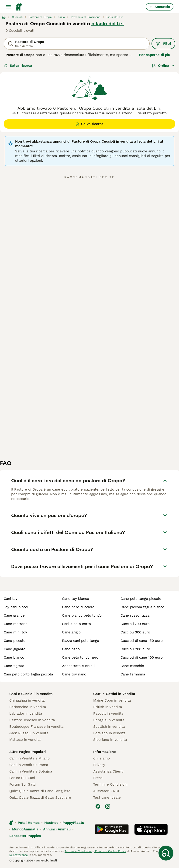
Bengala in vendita (109, 720)
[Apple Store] (151, 829)
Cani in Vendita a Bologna (31, 771)
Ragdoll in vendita (108, 713)
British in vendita (108, 707)
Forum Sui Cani (22, 778)
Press (98, 778)
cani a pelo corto (76, 624)
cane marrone (16, 624)
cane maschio (132, 666)
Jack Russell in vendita (29, 733)
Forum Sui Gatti (22, 784)
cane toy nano (74, 674)
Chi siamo (102, 758)
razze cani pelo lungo (81, 641)
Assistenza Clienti (108, 771)
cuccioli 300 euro (135, 632)
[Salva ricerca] (166, 853)
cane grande (14, 615)
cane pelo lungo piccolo (141, 599)
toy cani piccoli (17, 607)
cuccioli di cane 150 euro (142, 641)
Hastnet (51, 823)
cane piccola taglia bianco (142, 607)
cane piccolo (15, 641)
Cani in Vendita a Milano (29, 758)
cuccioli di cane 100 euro (142, 657)
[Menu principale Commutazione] (8, 7)
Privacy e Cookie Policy (110, 851)
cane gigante (15, 649)
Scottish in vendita (109, 727)
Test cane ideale (107, 798)
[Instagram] (108, 806)
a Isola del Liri (108, 24)
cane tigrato (14, 666)
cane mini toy (15, 632)
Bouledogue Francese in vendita (36, 727)
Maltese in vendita (25, 740)
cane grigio (71, 632)
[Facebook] (98, 806)
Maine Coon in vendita (112, 700)
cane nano (71, 649)
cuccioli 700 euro (135, 624)
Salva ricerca (18, 66)
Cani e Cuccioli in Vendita (31, 694)
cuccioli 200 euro (135, 649)
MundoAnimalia (25, 829)
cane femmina (133, 674)
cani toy (11, 599)
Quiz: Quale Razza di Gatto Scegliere (40, 798)
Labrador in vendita (26, 713)
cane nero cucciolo (78, 607)
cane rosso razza (135, 615)
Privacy (99, 765)
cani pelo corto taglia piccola (28, 674)
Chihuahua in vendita (27, 700)
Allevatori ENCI (106, 791)
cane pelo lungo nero (80, 657)
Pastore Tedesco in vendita (32, 720)
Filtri (163, 44)
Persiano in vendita (109, 733)
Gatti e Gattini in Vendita (114, 694)
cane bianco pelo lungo (82, 615)
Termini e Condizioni (110, 784)
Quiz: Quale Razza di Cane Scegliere (40, 791)
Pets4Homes (29, 823)
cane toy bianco (76, 599)
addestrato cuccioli (78, 666)
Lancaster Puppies (25, 836)
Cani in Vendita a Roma (29, 765)
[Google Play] (112, 829)
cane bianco (14, 657)
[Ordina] (163, 66)
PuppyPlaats (73, 823)
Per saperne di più (155, 55)
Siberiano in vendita (110, 740)
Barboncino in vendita (28, 707)
